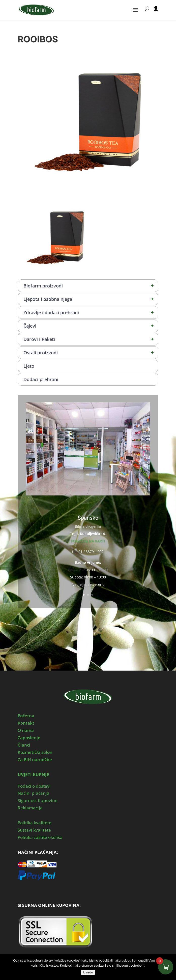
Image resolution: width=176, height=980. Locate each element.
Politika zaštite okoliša (40, 837)
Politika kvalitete (35, 823)
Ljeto (29, 366)
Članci (24, 745)
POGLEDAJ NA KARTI (88, 541)
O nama (26, 730)
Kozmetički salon (35, 752)
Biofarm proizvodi (91, 286)
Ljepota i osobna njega (91, 299)
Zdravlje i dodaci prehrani (91, 312)
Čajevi (91, 326)
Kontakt (26, 723)
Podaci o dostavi (34, 786)
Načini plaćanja (34, 793)
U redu (88, 972)
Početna (26, 716)
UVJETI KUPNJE (33, 774)
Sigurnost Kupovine (38, 800)
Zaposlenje (29, 738)
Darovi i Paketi (91, 339)
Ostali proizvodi (91, 353)
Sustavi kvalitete (34, 830)
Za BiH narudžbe (35, 760)
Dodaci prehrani (41, 379)
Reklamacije (30, 808)
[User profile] (156, 13)
